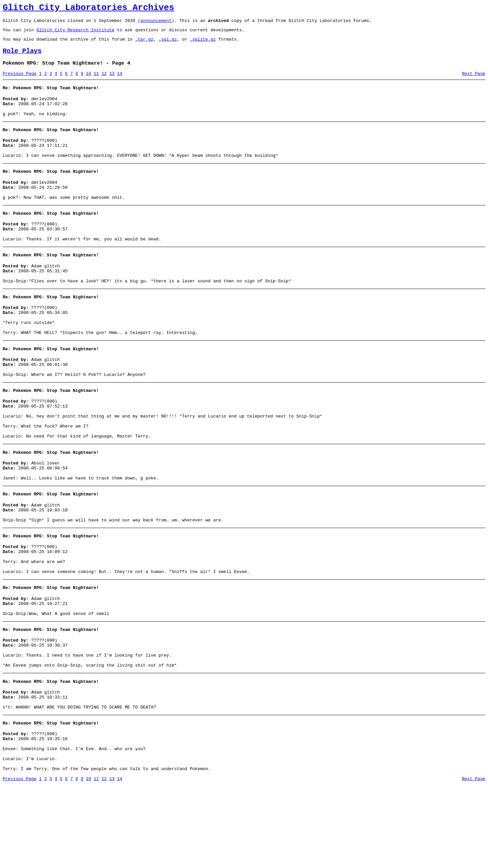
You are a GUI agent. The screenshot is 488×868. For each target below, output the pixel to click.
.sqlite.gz (203, 44)
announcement (156, 23)
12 (104, 82)
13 (112, 82)
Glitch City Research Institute (75, 34)
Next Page (474, 82)
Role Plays (22, 57)
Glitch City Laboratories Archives (88, 9)
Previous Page (19, 82)
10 (89, 82)
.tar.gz (144, 44)
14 (120, 82)
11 (96, 82)
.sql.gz (168, 44)
